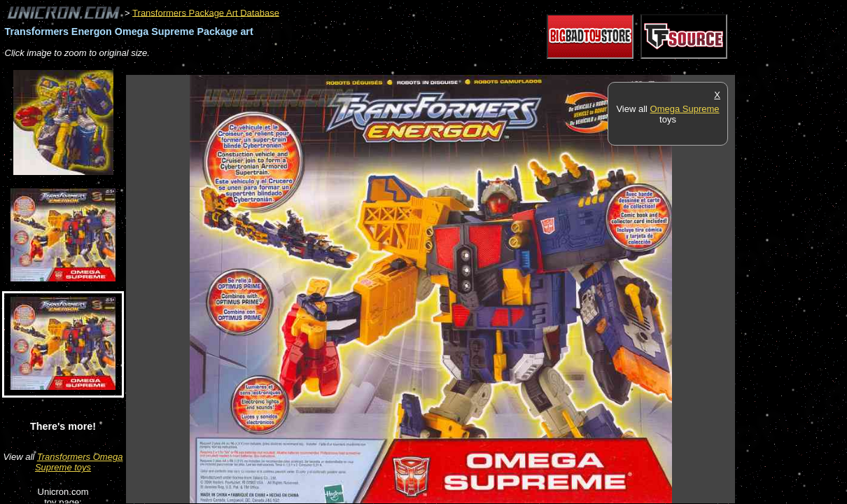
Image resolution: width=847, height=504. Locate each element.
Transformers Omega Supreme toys (79, 462)
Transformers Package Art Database (206, 12)
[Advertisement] (381, 68)
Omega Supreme (685, 109)
